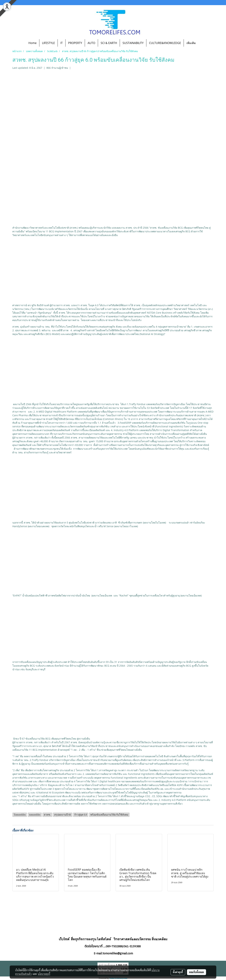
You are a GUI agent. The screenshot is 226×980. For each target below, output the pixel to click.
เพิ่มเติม (191, 43)
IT (62, 43)
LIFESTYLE (48, 43)
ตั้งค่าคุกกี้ (178, 972)
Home (32, 43)
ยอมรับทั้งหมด (197, 972)
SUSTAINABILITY (133, 43)
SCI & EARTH (109, 43)
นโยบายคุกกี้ (44, 974)
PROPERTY (75, 43)
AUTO (91, 43)
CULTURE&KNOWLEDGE (165, 43)
